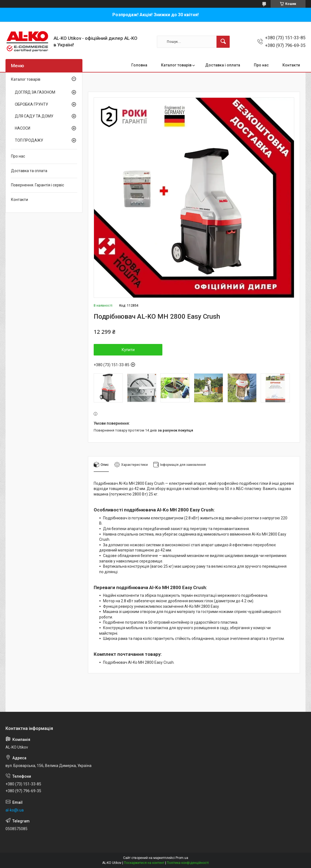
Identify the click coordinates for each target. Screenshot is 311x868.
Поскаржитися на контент (144, 863)
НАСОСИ (23, 128)
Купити (128, 350)
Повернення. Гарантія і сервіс (38, 185)
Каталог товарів (176, 65)
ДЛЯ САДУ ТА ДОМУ (34, 116)
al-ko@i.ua (15, 810)
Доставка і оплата (223, 65)
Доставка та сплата (29, 171)
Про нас (261, 65)
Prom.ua (182, 858)
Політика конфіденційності (188, 863)
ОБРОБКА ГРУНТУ (31, 104)
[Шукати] (223, 42)
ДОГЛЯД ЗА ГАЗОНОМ (35, 92)
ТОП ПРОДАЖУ (29, 140)
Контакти (291, 65)
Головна (139, 65)
